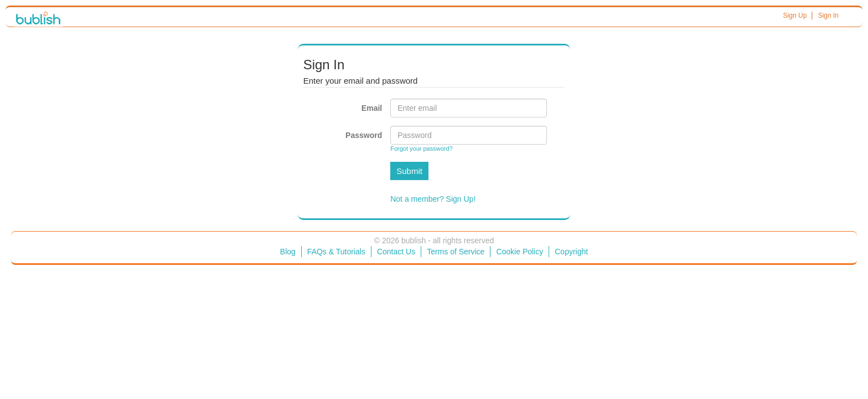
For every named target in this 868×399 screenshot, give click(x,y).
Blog (288, 252)
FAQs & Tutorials (336, 252)
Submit (409, 171)
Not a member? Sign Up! (433, 199)
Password (364, 135)
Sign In (828, 16)
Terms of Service (456, 252)
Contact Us (396, 252)
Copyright (571, 252)
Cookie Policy (520, 252)
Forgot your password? (422, 149)
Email (372, 108)
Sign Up (795, 16)
